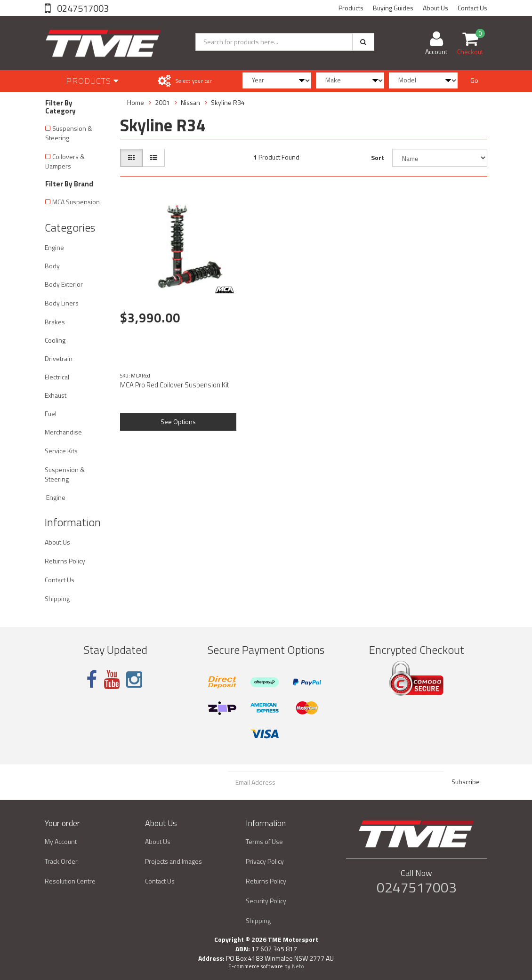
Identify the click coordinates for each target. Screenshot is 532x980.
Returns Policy (65, 561)
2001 (162, 102)
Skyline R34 (228, 102)
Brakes (55, 322)
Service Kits (61, 451)
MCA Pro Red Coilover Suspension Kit (175, 385)
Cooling (55, 340)
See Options (178, 422)
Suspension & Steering (69, 133)
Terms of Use (264, 841)
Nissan (190, 102)
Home (136, 102)
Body (52, 266)
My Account (61, 841)
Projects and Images (173, 861)
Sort (378, 157)
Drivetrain (59, 358)
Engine (54, 247)
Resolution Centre (70, 881)
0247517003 (82, 8)
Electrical (57, 377)
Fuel (51, 414)
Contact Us (472, 8)
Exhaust (56, 395)
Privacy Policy (265, 861)
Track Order (61, 861)
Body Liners (62, 303)
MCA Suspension (76, 202)
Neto (298, 966)
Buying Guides (393, 8)
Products (351, 8)
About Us (435, 8)
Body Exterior (64, 284)
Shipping (57, 598)
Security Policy (266, 901)
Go (474, 80)
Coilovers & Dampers (65, 161)
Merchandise (63, 432)
